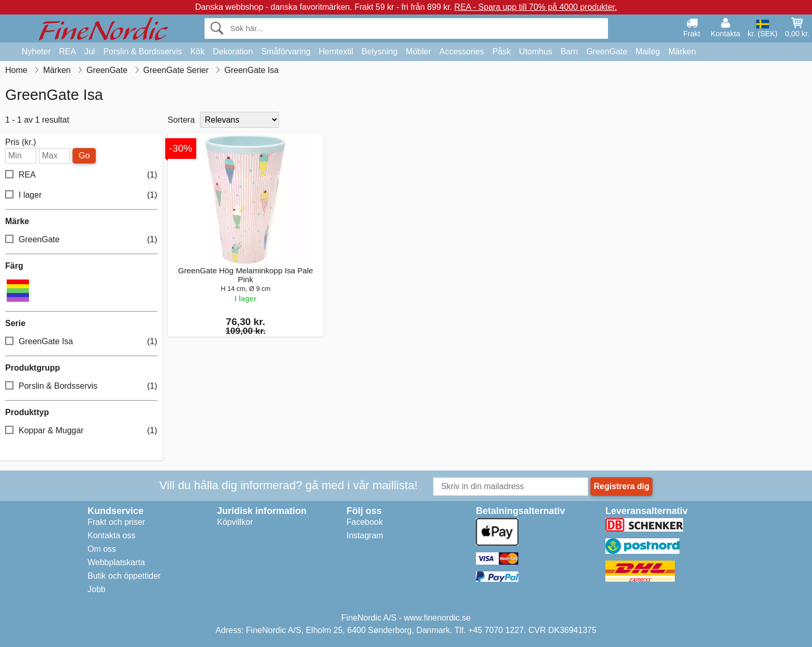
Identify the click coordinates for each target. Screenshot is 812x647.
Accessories (462, 52)
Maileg (648, 52)
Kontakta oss (112, 535)
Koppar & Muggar (81, 431)
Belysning (379, 52)
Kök (197, 52)
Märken (682, 52)
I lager (81, 195)
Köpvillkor (235, 522)
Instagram (365, 535)
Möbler (419, 52)
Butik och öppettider (124, 576)
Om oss (102, 549)
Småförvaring (286, 52)
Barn (569, 52)
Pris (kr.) (21, 142)
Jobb (97, 589)
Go (84, 156)
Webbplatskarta (116, 562)
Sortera (181, 120)
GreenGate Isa (81, 342)
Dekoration (233, 52)
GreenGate (607, 52)
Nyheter (36, 52)
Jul (90, 52)
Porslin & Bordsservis (142, 52)
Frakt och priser (116, 522)
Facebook (365, 522)
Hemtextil (336, 52)
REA (68, 52)
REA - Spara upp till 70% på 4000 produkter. (535, 7)
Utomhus (535, 52)
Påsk (502, 52)
